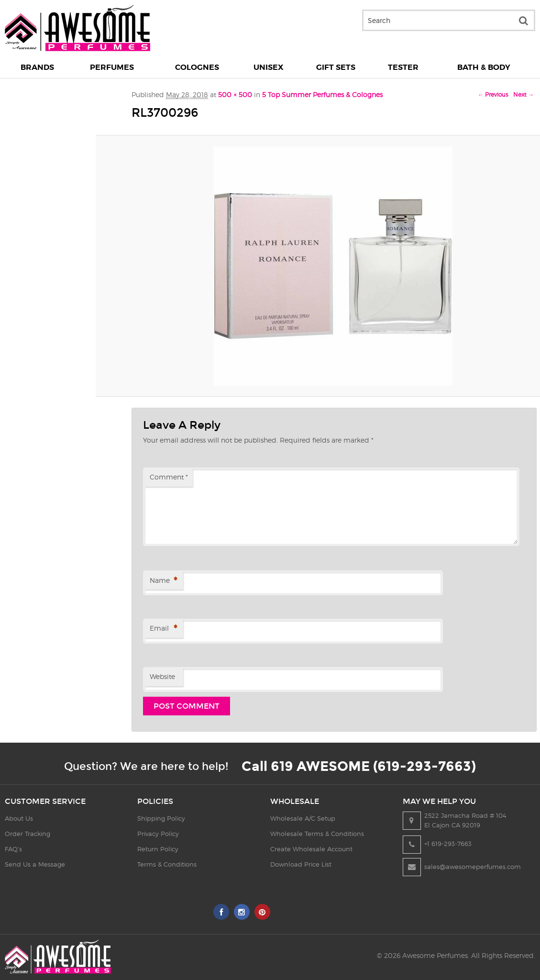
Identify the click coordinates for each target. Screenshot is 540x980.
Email (163, 629)
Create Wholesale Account (311, 849)
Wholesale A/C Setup (303, 818)
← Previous (493, 95)
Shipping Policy (161, 818)
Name (163, 581)
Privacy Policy (158, 834)
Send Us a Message (35, 864)
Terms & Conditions (167, 864)
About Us (19, 818)
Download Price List (301, 864)
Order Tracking (28, 834)
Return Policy (158, 849)
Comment (169, 477)
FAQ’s (13, 849)
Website (162, 676)
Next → (523, 95)
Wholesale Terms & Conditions (317, 834)
